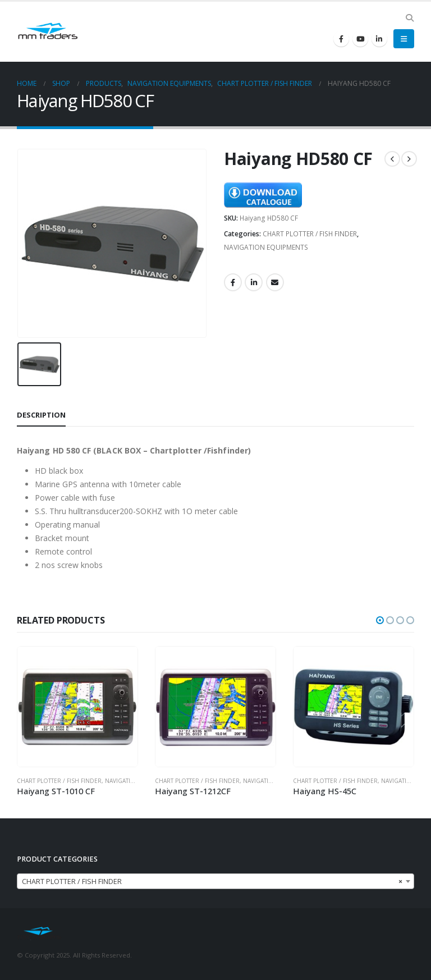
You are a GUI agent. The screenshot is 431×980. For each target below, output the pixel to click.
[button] (380, 620)
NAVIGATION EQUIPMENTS (266, 247)
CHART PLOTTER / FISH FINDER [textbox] (212, 882)
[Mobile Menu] (404, 39)
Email (275, 282)
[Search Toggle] (409, 18)
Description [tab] (41, 415)
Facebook (233, 282)
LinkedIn (254, 282)
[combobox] (215, 881)
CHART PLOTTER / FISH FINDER (310, 234)
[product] (77, 707)
